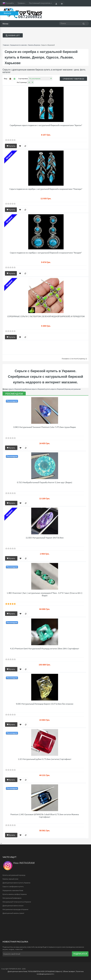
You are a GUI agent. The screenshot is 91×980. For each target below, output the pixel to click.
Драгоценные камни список (13, 906)
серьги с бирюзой (15, 389)
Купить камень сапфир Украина (15, 894)
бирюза (67, 389)
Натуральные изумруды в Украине (15, 909)
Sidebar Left (13, 35)
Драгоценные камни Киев (17, 971)
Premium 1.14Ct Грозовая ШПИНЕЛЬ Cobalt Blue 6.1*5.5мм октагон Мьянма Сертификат (45, 816)
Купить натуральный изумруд (14, 875)
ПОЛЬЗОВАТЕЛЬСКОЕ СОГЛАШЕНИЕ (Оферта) (45, 971)
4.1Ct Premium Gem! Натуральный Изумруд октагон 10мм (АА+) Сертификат (45, 649)
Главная (6, 45)
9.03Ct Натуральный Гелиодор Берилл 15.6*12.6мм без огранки (45, 704)
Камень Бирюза (34, 45)
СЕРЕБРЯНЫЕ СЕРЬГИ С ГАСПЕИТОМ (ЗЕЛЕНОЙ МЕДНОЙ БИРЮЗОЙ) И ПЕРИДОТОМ (46, 316)
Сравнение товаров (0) (73, 79)
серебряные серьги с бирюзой (33, 389)
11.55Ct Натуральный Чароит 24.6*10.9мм (45, 538)
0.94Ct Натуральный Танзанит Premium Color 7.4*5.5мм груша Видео (45, 427)
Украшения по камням (18, 45)
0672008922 (30, 17)
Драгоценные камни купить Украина (16, 883)
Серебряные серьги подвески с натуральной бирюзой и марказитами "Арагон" (46, 125)
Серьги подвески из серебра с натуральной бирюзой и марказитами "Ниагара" (46, 189)
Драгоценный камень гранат (13, 913)
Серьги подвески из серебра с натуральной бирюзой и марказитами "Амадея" (46, 253)
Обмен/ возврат (69, 971)
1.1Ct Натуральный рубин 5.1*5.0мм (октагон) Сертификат (45, 759)
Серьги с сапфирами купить (13, 886)
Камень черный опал (10, 879)
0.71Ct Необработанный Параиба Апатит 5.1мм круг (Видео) (45, 482)
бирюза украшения (16, 391)
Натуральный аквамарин (12, 898)
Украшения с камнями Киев (13, 890)
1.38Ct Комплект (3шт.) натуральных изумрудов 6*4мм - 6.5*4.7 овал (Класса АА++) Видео (45, 594)
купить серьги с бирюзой (55, 389)
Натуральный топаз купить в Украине (17, 902)
